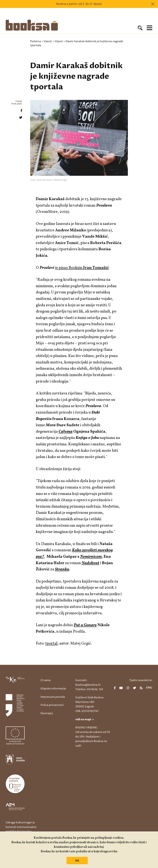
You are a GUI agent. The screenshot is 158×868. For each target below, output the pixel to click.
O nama (46, 680)
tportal (51, 644)
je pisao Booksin (82, 268)
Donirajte (47, 713)
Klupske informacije (53, 689)
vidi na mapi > (85, 719)
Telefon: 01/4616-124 (89, 689)
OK (77, 861)
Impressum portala (53, 697)
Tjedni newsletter (141, 680)
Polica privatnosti (52, 705)
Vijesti (48, 41)
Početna (36, 41)
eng (149, 688)
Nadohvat (90, 563)
